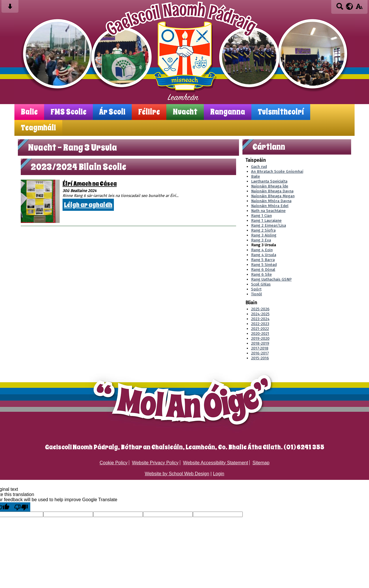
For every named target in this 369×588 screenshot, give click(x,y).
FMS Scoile (68, 112)
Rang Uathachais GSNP (271, 279)
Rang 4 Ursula (264, 255)
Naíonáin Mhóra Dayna (271, 201)
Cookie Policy (113, 463)
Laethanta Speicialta (269, 181)
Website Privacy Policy (155, 463)
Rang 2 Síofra (263, 230)
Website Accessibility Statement (216, 463)
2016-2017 (260, 353)
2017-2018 (260, 348)
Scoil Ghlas (261, 284)
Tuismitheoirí (281, 112)
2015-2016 (260, 358)
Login (219, 474)
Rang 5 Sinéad (264, 265)
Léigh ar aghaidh (88, 205)
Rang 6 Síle (261, 274)
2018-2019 (260, 343)
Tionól (257, 294)
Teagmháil (38, 128)
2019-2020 (260, 338)
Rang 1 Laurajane (266, 220)
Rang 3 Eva (261, 240)
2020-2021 (260, 334)
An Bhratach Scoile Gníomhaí (277, 171)
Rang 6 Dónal (263, 269)
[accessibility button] (359, 8)
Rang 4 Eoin (262, 250)
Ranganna (228, 112)
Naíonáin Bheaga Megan (273, 196)
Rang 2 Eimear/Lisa (269, 225)
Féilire (149, 112)
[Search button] (340, 8)
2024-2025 (260, 314)
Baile (29, 112)
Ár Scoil (112, 112)
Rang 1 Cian (261, 216)
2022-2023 (260, 324)
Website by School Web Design (177, 474)
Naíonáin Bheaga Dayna (272, 191)
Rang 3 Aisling (264, 235)
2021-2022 (260, 329)
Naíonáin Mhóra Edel (270, 206)
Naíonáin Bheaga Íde (270, 186)
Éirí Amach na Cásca (90, 184)
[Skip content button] (10, 8)
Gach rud (259, 167)
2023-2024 (260, 319)
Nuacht (185, 112)
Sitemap (261, 463)
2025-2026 (260, 309)
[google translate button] (350, 6)
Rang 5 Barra (263, 260)
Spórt (256, 289)
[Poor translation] (21, 507)
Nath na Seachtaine (268, 211)
